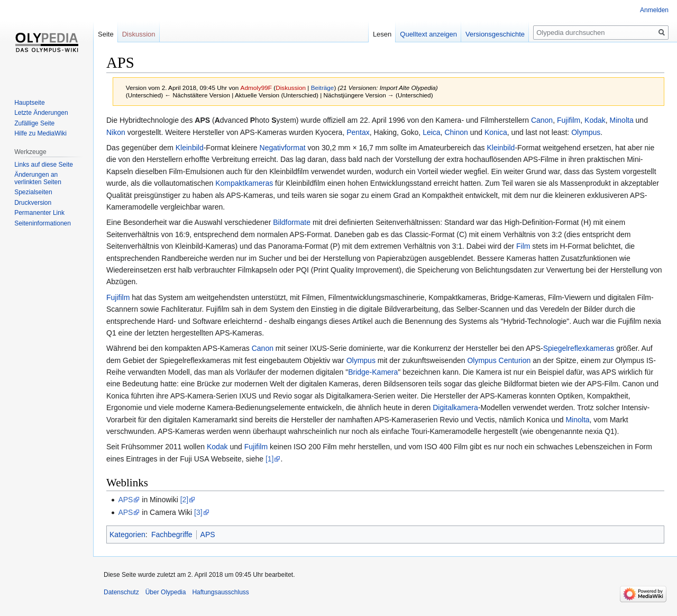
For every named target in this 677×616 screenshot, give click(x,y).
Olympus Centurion (499, 360)
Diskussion (291, 88)
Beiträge (323, 88)
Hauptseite (29, 103)
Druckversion (33, 203)
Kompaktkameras (244, 183)
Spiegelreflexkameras (579, 348)
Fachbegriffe (172, 535)
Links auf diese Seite (44, 165)
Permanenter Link (39, 213)
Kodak (595, 120)
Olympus (586, 132)
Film (523, 246)
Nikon (116, 132)
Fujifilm (569, 120)
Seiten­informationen (43, 223)
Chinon (456, 132)
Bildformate (292, 222)
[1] (270, 459)
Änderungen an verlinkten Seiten (38, 178)
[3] (198, 512)
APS (202, 120)
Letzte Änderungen (41, 113)
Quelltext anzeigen (428, 34)
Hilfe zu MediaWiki (40, 133)
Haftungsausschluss (220, 592)
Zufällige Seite (34, 123)
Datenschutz (121, 592)
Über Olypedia (166, 592)
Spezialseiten (33, 192)
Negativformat (283, 148)
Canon (542, 120)
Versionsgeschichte (495, 34)
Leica (431, 132)
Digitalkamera (455, 407)
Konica (496, 132)
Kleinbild (190, 148)
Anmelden (654, 10)
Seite (106, 34)
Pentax (358, 132)
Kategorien (127, 535)
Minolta (622, 120)
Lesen (382, 34)
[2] (185, 500)
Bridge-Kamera (373, 372)
